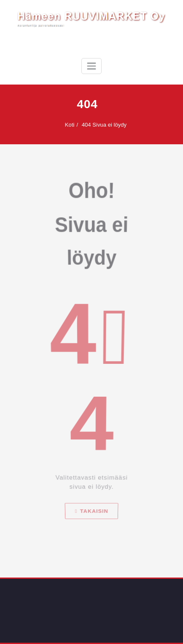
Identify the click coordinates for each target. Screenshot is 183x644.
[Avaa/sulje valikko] (91, 66)
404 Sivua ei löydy (101, 125)
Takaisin (91, 549)
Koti (66, 125)
